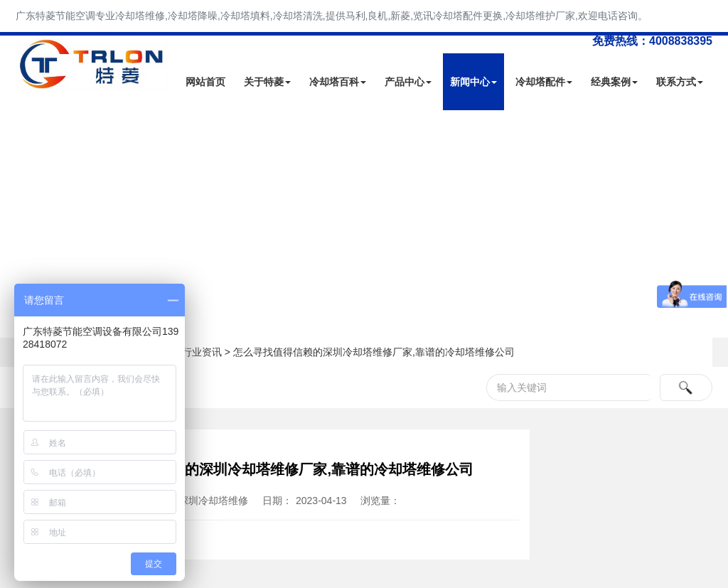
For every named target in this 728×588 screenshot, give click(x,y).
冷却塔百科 (338, 82)
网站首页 (205, 82)
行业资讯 (202, 352)
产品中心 (408, 82)
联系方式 (680, 82)
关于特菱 (267, 82)
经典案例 (614, 82)
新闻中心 (473, 82)
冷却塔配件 (544, 82)
